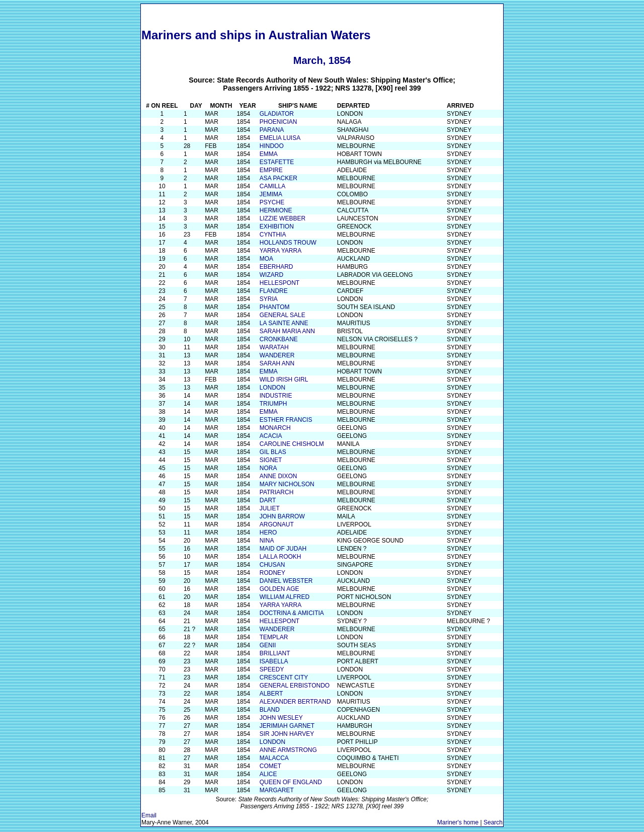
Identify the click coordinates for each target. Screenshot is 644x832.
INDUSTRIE (276, 396)
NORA (268, 468)
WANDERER (277, 355)
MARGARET (277, 790)
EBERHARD (276, 267)
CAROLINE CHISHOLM (292, 444)
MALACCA (274, 758)
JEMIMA (271, 194)
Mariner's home (458, 822)
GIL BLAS (273, 452)
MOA (266, 259)
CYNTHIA (273, 235)
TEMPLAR (274, 637)
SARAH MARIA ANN (287, 331)
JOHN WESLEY (281, 718)
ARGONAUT (277, 524)
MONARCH (275, 428)
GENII (268, 645)
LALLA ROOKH (280, 557)
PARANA (272, 130)
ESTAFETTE (277, 162)
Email (149, 815)
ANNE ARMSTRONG (288, 750)
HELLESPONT (279, 283)
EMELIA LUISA (280, 138)
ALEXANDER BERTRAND (295, 702)
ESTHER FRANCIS (286, 420)
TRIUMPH (273, 404)
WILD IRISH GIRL (284, 380)
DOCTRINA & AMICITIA (292, 613)
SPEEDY (272, 669)
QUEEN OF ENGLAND (291, 782)
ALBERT (271, 694)
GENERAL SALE (283, 315)
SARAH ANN (277, 363)
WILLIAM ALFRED (285, 597)
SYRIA (269, 299)
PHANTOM (275, 307)
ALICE (268, 774)
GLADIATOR (277, 114)
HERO (268, 533)
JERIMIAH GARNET (287, 726)
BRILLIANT (275, 653)
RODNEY (272, 573)
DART (268, 500)
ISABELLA (274, 661)
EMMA (269, 154)
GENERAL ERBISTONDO (295, 686)
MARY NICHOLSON (287, 484)
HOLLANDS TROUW (288, 243)
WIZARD (271, 275)
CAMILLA (272, 186)
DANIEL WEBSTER (286, 581)
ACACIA (271, 436)
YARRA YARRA (280, 251)
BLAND (270, 710)
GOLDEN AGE (279, 589)
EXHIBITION (277, 226)
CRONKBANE (279, 339)
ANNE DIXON (278, 476)
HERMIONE (276, 210)
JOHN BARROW (282, 516)
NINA (267, 541)
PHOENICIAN (278, 122)
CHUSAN (272, 565)
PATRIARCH (277, 492)
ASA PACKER (278, 178)
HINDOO (272, 146)
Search (493, 822)
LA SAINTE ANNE (284, 323)
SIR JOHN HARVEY (287, 734)
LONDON (272, 388)
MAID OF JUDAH (283, 549)
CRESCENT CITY (284, 677)
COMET (270, 766)
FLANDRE (274, 291)
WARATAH (274, 347)
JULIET (270, 508)
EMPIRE (271, 170)
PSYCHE (272, 202)
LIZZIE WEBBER (283, 218)
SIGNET (271, 460)
